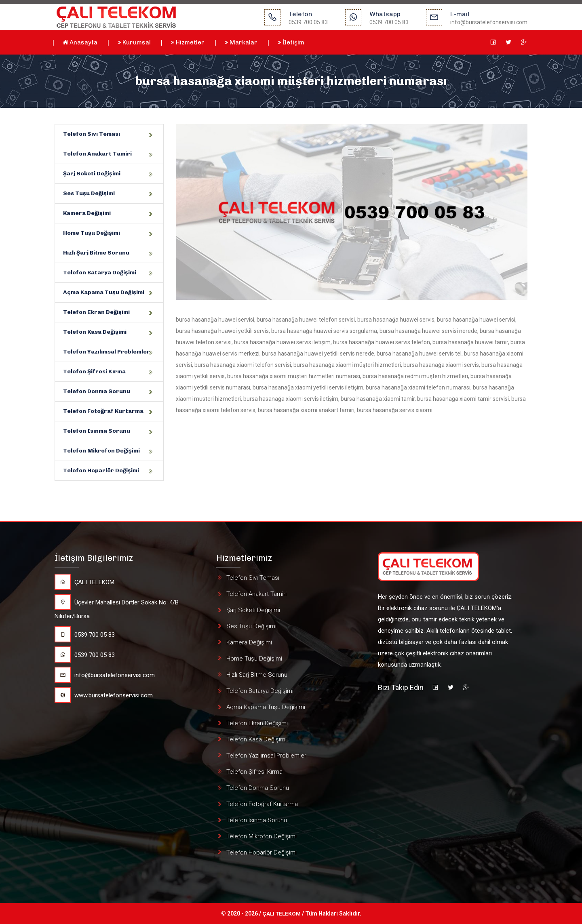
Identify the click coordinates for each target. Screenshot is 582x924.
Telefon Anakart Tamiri (97, 154)
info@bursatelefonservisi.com (105, 675)
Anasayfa (80, 42)
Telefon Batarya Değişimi (100, 273)
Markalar (241, 42)
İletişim (291, 42)
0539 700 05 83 (85, 635)
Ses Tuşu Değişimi (89, 193)
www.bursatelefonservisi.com (104, 695)
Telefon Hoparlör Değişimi (101, 470)
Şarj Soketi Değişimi (92, 174)
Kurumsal (134, 42)
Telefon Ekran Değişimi (96, 312)
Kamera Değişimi (87, 213)
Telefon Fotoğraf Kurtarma (103, 411)
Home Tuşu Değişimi (92, 233)
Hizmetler (188, 42)
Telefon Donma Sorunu (97, 391)
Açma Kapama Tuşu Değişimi (104, 292)
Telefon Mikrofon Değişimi (101, 451)
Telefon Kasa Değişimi (95, 332)
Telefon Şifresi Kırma (94, 371)
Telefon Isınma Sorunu (97, 431)
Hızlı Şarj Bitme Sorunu (96, 253)
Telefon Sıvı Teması (92, 134)
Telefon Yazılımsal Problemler (106, 352)
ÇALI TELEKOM (84, 582)
